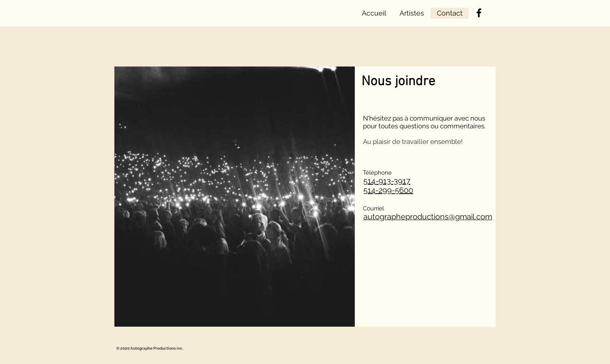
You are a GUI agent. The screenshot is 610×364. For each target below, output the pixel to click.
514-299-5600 (388, 190)
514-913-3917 (387, 181)
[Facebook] (479, 13)
